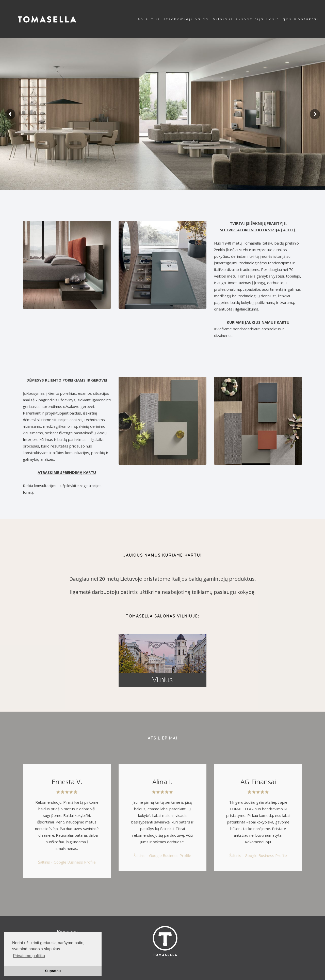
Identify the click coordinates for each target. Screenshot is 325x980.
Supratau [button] (53, 971)
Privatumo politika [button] (29, 956)
